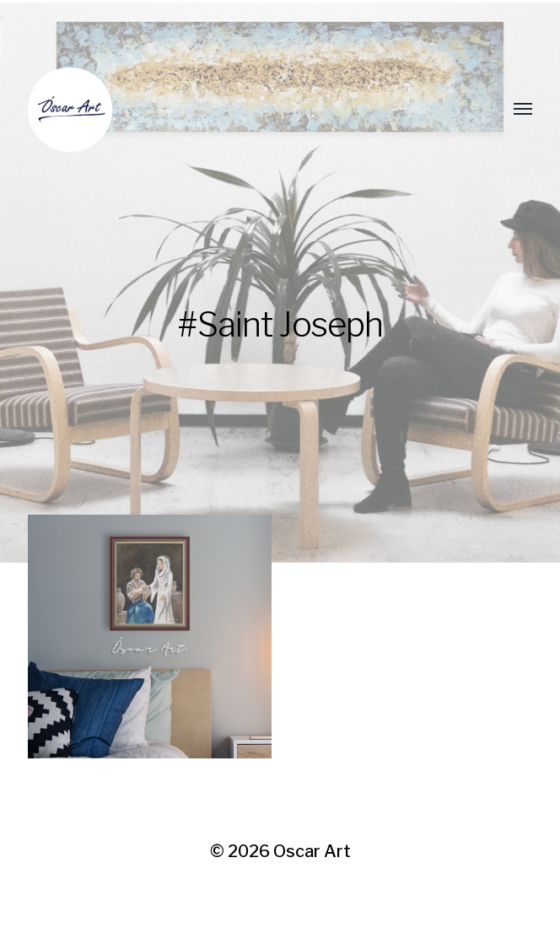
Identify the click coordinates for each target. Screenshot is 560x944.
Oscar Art (312, 851)
